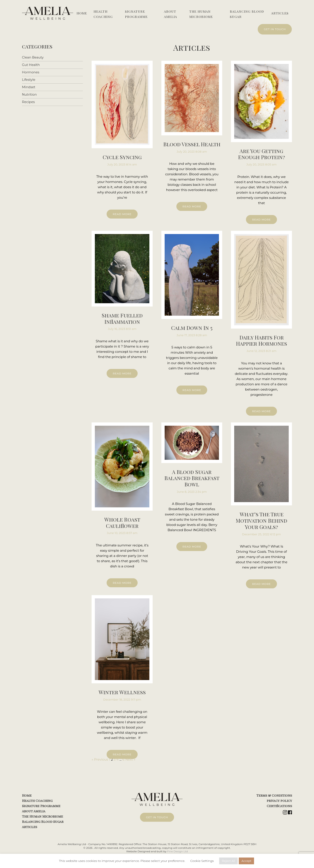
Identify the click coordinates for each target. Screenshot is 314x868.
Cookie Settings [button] (202, 861)
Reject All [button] (228, 861)
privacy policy (279, 800)
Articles (280, 13)
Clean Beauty (33, 57)
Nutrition (29, 94)
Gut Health (31, 64)
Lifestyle (29, 79)
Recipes (28, 101)
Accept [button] (246, 861)
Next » (130, 759)
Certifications (279, 805)
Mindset (29, 86)
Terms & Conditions (274, 795)
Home (82, 13)
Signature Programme (136, 14)
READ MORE (122, 213)
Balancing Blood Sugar (247, 14)
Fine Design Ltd (177, 851)
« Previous (100, 759)
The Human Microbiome (201, 14)
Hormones (31, 71)
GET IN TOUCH (275, 29)
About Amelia (171, 14)
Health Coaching (103, 14)
